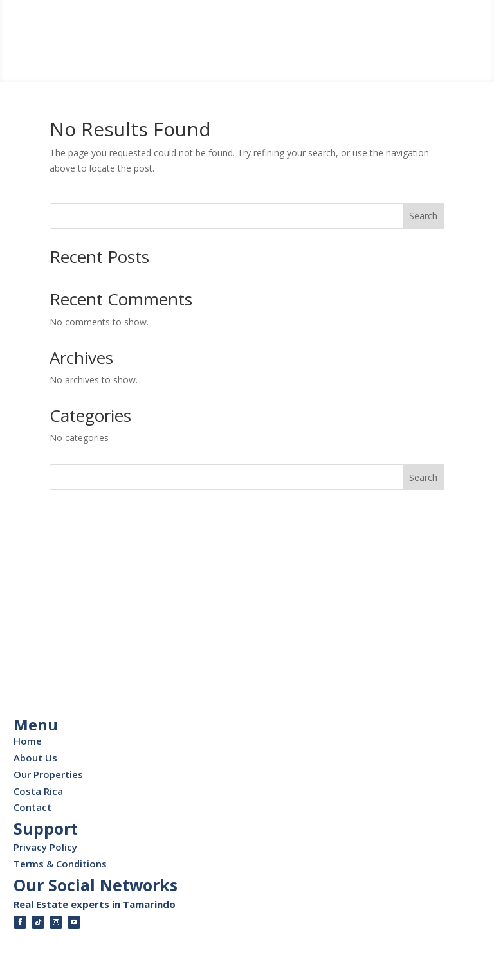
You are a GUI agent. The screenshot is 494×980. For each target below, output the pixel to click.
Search (423, 216)
